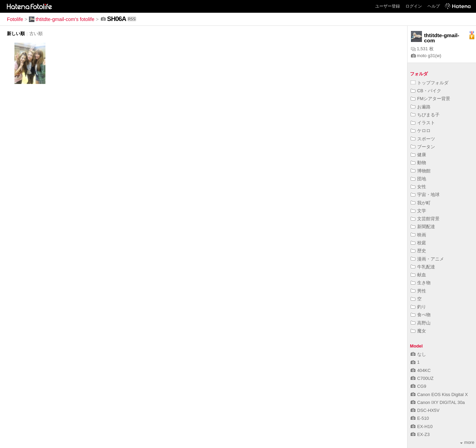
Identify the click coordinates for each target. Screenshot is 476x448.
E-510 (420, 418)
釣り (418, 307)
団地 (418, 179)
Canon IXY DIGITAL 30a (438, 402)
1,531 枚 (422, 49)
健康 (418, 155)
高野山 (421, 323)
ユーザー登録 (388, 6)
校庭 (418, 243)
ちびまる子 (425, 115)
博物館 (421, 171)
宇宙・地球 (425, 195)
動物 (418, 163)
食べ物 (421, 315)
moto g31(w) (426, 56)
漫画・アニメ (427, 259)
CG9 (418, 386)
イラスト (423, 123)
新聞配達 (423, 227)
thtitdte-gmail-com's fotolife (62, 19)
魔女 (418, 331)
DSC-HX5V (425, 410)
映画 (418, 235)
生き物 (421, 283)
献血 (418, 275)
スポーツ (423, 139)
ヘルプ (434, 6)
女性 (418, 187)
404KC (421, 370)
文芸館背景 (425, 219)
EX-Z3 (420, 434)
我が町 (421, 203)
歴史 (418, 251)
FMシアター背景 (430, 99)
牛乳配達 (423, 267)
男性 (418, 291)
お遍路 (421, 107)
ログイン (414, 6)
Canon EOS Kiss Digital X (439, 394)
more (467, 442)
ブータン (423, 147)
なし (418, 354)
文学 (418, 211)
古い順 (36, 34)
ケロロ (421, 131)
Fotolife (15, 19)
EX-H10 (422, 426)
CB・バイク (426, 91)
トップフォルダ (430, 83)
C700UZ (422, 378)
